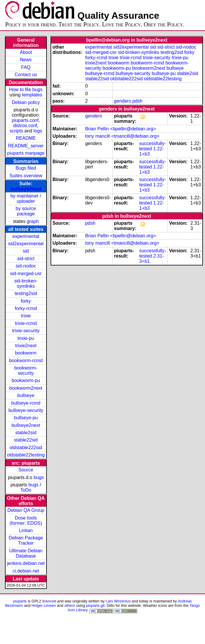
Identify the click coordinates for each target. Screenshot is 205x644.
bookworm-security (26, 370)
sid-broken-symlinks (26, 283)
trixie (26, 316)
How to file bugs (26, 90)
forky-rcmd (26, 308)
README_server (26, 146)
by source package (26, 211)
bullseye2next (26, 189)
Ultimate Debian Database (26, 553)
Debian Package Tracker (26, 540)
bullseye (26, 395)
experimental (26, 236)
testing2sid (26, 293)
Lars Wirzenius (118, 601)
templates (32, 95)
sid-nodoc (26, 266)
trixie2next (26, 346)
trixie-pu (26, 338)
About (26, 52)
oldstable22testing (26, 455)
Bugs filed (26, 168)
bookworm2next (26, 388)
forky (26, 301)
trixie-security (26, 331)
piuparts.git (95, 605)
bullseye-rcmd (26, 403)
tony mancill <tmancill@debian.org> (122, 136)
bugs (39, 477)
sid (26, 251)
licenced (49, 601)
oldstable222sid (26, 448)
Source (26, 470)
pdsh (137, 101)
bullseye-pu (26, 418)
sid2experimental (26, 244)
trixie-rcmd (26, 323)
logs (38, 131)
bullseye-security (26, 410)
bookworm (26, 353)
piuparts (20, 601)
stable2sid (26, 433)
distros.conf (25, 126)
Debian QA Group (26, 510)
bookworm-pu (26, 380)
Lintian (26, 530)
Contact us (26, 75)
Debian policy (26, 102)
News (26, 60)
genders (123, 101)
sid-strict (26, 259)
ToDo (26, 490)
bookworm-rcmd (26, 361)
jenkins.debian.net (26, 563)
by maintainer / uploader (26, 199)
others (70, 605)
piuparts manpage (26, 153)
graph (33, 221)
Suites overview (26, 176)
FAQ (26, 67)
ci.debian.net (26, 571)
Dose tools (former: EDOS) (26, 521)
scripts (16, 131)
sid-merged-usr (26, 274)
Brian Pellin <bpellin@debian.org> (120, 129)
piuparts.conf (25, 120)
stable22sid (26, 440)
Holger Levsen (44, 605)
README (26, 138)
